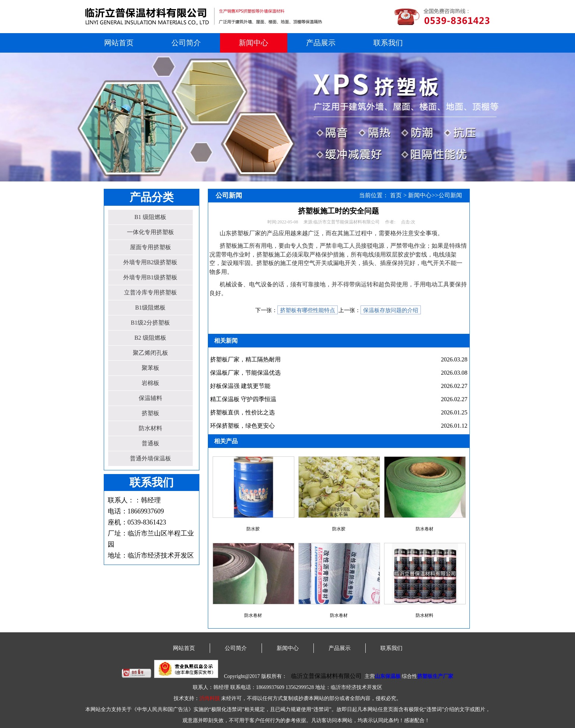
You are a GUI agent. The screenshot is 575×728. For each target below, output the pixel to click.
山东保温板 (388, 676)
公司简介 (186, 43)
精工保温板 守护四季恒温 (243, 399)
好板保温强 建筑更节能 (240, 386)
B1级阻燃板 (150, 308)
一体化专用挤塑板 (150, 232)
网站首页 (119, 43)
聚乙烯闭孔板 (150, 353)
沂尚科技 (210, 698)
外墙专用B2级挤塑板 (150, 262)
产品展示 (321, 43)
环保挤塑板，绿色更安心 (242, 426)
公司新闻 (450, 195)
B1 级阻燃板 (150, 217)
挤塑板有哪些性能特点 (308, 310)
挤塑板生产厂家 (435, 676)
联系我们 (388, 43)
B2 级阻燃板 (150, 338)
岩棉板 (150, 383)
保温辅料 (150, 398)
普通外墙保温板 (150, 458)
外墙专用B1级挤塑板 (150, 277)
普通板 (150, 443)
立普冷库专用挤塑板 (150, 292)
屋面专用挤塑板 (150, 247)
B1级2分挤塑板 (150, 323)
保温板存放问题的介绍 (391, 310)
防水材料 (150, 428)
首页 (396, 195)
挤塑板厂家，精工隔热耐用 (245, 359)
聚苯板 (150, 368)
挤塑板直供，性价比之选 (242, 412)
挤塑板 (150, 413)
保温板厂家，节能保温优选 (245, 373)
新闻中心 (253, 43)
